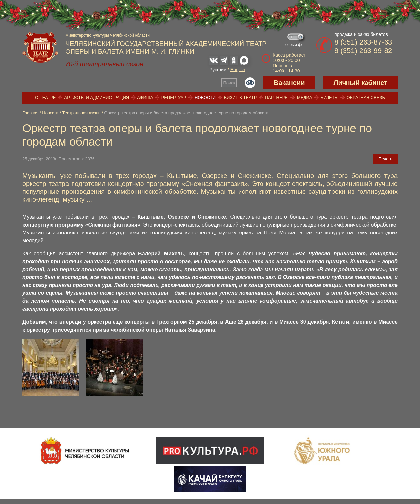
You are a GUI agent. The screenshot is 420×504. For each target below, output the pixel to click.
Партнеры (277, 98)
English (238, 70)
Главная (30, 113)
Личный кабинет (360, 83)
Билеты (330, 98)
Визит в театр (240, 98)
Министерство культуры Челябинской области (107, 35)
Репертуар (174, 98)
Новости (205, 98)
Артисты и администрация (97, 98)
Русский (218, 70)
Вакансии (289, 83)
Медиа (304, 98)
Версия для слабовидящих (250, 83)
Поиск (229, 83)
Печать (385, 159)
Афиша (145, 98)
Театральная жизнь (82, 113)
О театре (45, 98)
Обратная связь (366, 98)
